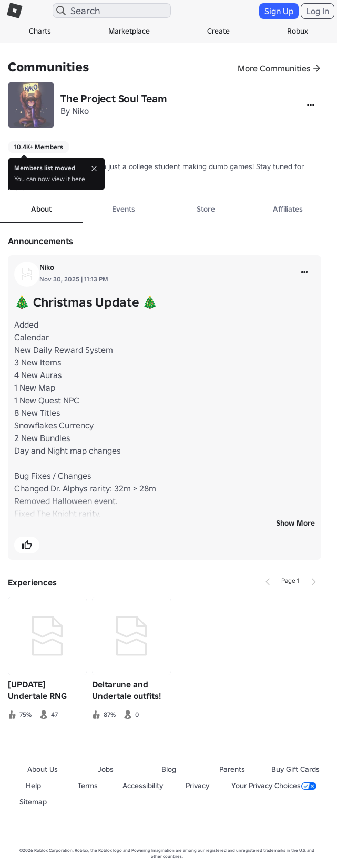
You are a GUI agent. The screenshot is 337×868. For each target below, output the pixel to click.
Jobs (106, 769)
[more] (304, 272)
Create (218, 31)
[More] (311, 105)
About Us (43, 769)
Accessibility (143, 786)
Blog (169, 769)
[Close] (94, 169)
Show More (295, 523)
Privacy (197, 786)
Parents (232, 769)
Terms (88, 786)
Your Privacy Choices (274, 786)
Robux (298, 31)
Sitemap (33, 802)
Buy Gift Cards (295, 769)
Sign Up (279, 11)
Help (33, 786)
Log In (318, 11)
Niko (80, 111)
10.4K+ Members (39, 147)
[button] (27, 545)
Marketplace (129, 31)
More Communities (274, 68)
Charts (40, 31)
